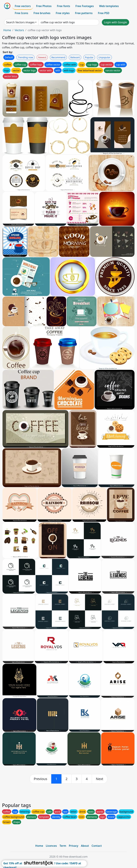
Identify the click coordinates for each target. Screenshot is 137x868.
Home (7, 30)
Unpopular (104, 57)
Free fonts (64, 6)
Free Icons (21, 13)
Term (63, 846)
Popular (89, 57)
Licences (51, 846)
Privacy (74, 846)
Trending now (25, 57)
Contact (97, 846)
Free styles (63, 13)
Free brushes (42, 13)
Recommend (58, 57)
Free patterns (84, 13)
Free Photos (44, 6)
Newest (42, 57)
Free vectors (23, 6)
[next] (100, 779)
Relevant (75, 57)
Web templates (109, 6)
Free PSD (104, 13)
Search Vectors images (20, 22)
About (85, 846)
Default (9, 57)
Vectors (19, 30)
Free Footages (85, 6)
